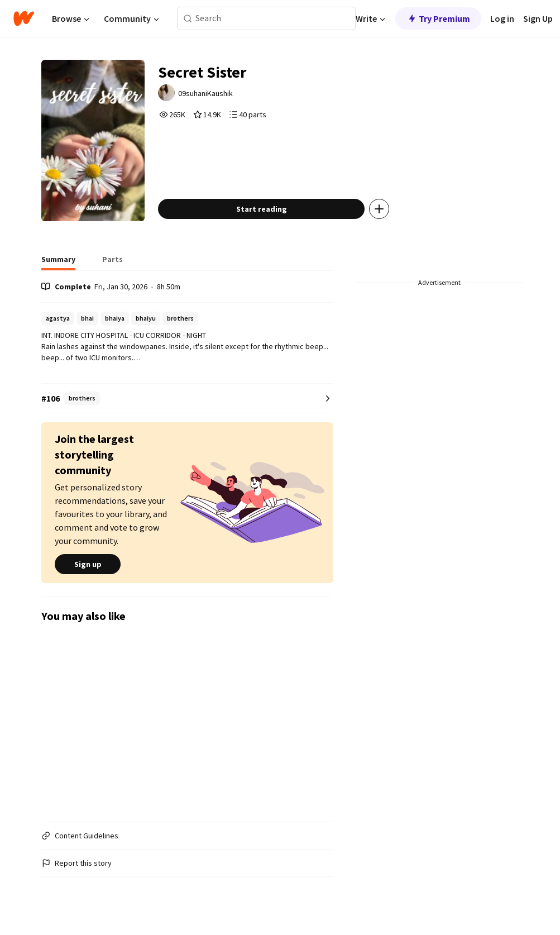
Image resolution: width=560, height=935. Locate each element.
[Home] (24, 18)
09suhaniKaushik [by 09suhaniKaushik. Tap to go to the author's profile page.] (205, 93)
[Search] (188, 19)
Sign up (88, 564)
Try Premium (438, 18)
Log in (502, 18)
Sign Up (538, 18)
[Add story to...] (379, 209)
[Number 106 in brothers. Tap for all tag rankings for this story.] (187, 399)
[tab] (58, 263)
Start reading (262, 209)
